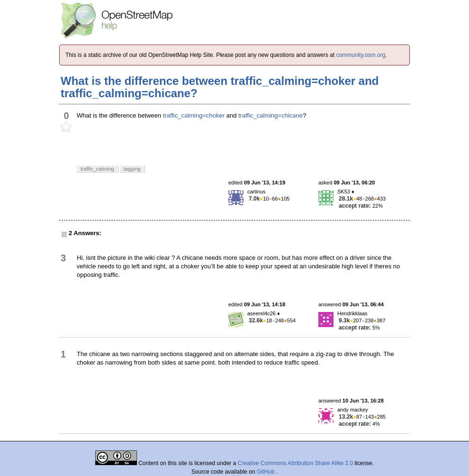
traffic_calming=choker (194, 115)
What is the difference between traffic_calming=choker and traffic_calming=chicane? (220, 87)
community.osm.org (361, 55)
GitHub (266, 472)
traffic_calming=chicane (271, 115)
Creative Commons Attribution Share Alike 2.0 (295, 463)
